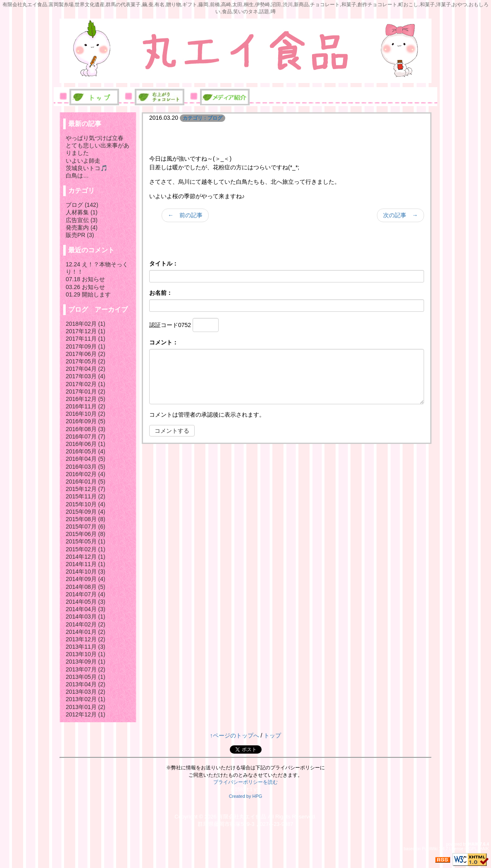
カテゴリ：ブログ (203, 118)
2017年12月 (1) (86, 331)
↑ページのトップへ (235, 735)
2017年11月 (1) (86, 339)
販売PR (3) (80, 235)
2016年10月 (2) (86, 414)
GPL (473, 849)
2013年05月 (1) (86, 677)
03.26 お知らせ (85, 287)
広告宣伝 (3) (82, 220)
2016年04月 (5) (86, 459)
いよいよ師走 (83, 161)
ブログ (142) (82, 205)
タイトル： (164, 263)
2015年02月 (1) (86, 549)
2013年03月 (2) (86, 692)
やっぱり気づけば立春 (95, 138)
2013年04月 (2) (86, 684)
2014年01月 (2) (86, 632)
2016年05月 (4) (86, 451)
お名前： (161, 293)
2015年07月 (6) (86, 526)
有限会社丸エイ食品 (242, 817)
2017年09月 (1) (86, 346)
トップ (272, 735)
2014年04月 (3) (86, 609)
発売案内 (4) (82, 228)
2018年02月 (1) (86, 324)
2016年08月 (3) (86, 429)
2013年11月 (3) (86, 647)
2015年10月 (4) (86, 504)
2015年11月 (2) (86, 496)
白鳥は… (77, 175)
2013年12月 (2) (86, 639)
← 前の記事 (185, 215)
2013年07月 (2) (86, 669)
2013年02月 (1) (86, 699)
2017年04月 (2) (86, 369)
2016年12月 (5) (86, 399)
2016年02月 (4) (86, 474)
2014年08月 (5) (86, 587)
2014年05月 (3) (86, 602)
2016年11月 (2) (86, 406)
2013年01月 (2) (86, 707)
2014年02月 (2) (86, 624)
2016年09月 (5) (86, 421)
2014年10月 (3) (86, 572)
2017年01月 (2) (86, 391)
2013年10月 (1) (86, 654)
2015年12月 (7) (86, 489)
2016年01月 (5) (86, 481)
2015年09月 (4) (86, 512)
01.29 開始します (88, 294)
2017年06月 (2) (86, 354)
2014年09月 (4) (86, 579)
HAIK (474, 844)
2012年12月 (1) (86, 714)
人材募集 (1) (82, 212)
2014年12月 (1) (86, 557)
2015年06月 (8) (86, 534)
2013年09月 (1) (86, 662)
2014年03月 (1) (86, 617)
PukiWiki (430, 849)
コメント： (164, 342)
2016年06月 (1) (86, 444)
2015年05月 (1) (86, 541)
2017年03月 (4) (86, 376)
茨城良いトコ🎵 (87, 168)
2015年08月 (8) (86, 519)
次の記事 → (400, 215)
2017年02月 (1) (86, 384)
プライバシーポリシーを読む (245, 782)
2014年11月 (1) (86, 564)
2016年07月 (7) (86, 436)
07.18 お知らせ (85, 279)
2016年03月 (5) (86, 467)
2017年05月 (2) (86, 361)
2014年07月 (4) (86, 594)
